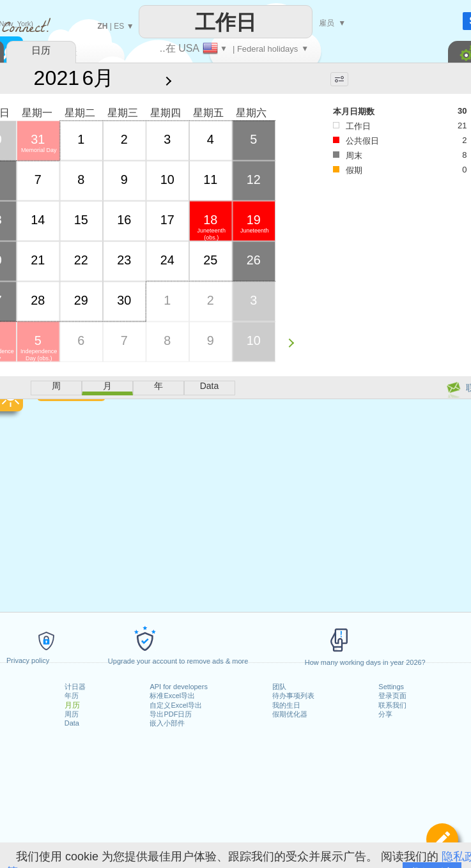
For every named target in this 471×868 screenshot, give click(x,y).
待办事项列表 (293, 696)
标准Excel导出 (172, 696)
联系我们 (392, 705)
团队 (279, 687)
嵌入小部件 (167, 723)
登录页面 (392, 696)
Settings (391, 687)
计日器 (75, 687)
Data (72, 723)
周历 (72, 714)
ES (119, 26)
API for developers (179, 687)
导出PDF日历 (171, 714)
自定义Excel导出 (176, 705)
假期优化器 (290, 714)
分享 (385, 714)
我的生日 (286, 705)
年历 (72, 696)
